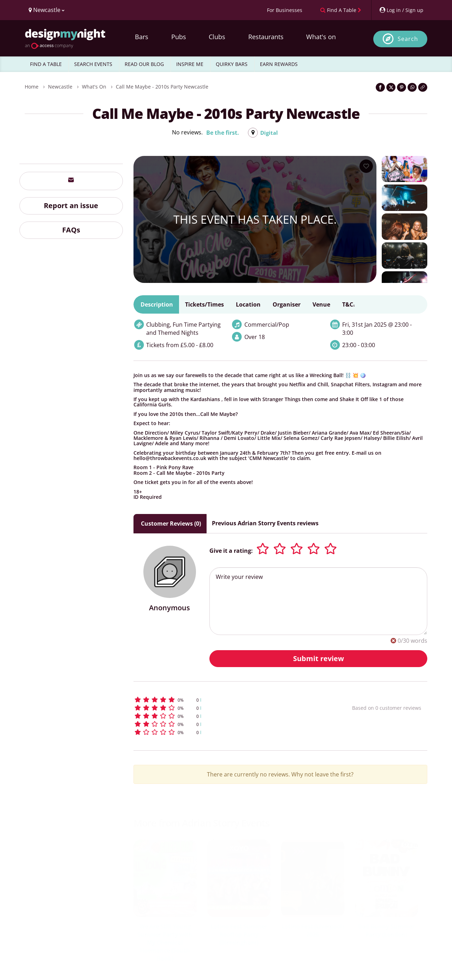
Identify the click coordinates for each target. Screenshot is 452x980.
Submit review (319, 658)
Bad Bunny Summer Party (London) (386, 930)
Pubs (179, 37)
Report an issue (71, 205)
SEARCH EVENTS (93, 64)
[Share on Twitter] (391, 87)
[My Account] (401, 10)
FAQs (71, 230)
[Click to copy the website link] (423, 87)
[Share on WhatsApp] (412, 87)
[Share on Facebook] (380, 87)
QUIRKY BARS (232, 64)
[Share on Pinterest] (402, 87)
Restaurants (266, 37)
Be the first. (222, 133)
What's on (321, 37)
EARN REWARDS (279, 64)
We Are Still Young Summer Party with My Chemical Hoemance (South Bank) (165, 943)
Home (32, 87)
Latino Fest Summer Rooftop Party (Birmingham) (239, 934)
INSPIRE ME (190, 64)
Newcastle (60, 87)
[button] (230, 700)
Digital (269, 133)
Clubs (217, 37)
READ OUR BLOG (144, 64)
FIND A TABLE (46, 64)
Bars (142, 37)
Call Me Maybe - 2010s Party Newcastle (162, 87)
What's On (94, 87)
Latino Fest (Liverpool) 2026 (313, 930)
